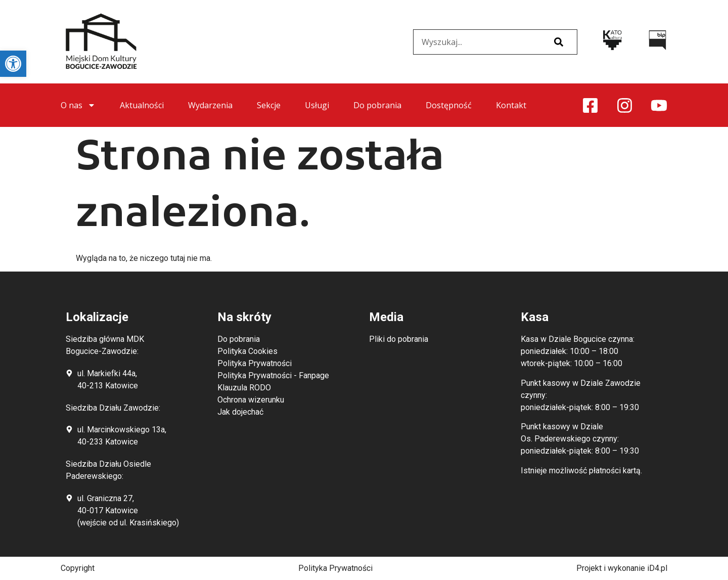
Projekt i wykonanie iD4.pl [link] (622, 568)
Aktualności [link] (142, 105)
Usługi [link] (317, 105)
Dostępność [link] (449, 105)
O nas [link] (78, 105)
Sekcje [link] (269, 105)
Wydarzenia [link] (210, 105)
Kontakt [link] (511, 105)
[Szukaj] (559, 42)
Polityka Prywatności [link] (335, 568)
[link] (13, 64)
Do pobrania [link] (377, 105)
